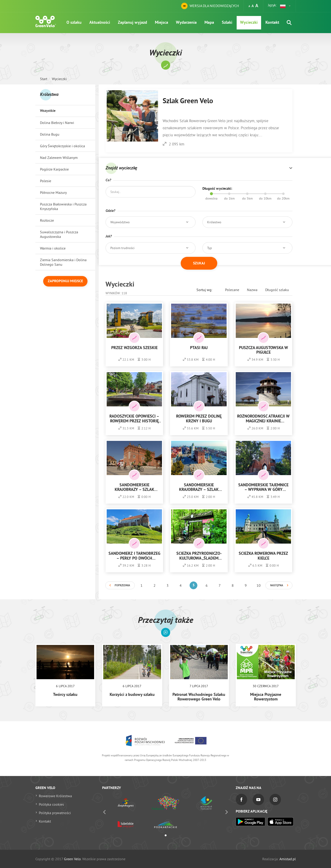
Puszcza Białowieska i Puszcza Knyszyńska (63, 206)
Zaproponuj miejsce (65, 281)
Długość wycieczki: (217, 189)
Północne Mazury (53, 192)
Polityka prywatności (55, 813)
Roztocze (47, 220)
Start (44, 79)
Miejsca (162, 23)
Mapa (209, 23)
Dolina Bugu (50, 134)
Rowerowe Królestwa (55, 796)
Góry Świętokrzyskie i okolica (62, 146)
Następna (277, 586)
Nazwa (252, 290)
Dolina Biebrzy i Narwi (57, 123)
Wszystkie (48, 111)
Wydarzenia (186, 23)
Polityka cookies (51, 804)
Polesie (46, 181)
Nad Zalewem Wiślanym (59, 158)
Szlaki (227, 23)
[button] (286, 6)
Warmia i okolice (53, 248)
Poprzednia (122, 586)
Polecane (232, 290)
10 (259, 585)
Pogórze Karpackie (54, 169)
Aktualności (100, 23)
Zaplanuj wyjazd (132, 23)
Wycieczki (249, 23)
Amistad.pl (288, 859)
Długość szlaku (277, 290)
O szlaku (74, 23)
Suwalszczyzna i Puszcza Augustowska (59, 234)
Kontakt (272, 23)
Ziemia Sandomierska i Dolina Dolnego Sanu (63, 262)
